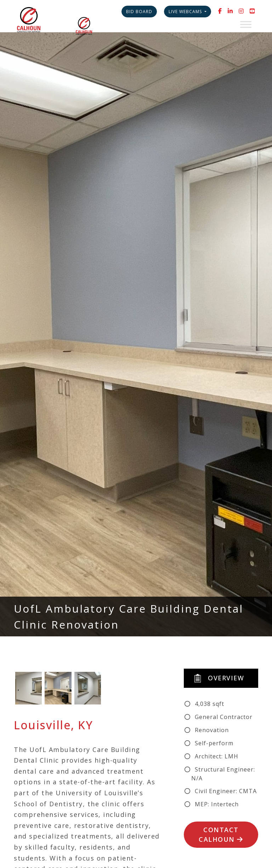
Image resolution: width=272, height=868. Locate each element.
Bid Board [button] (139, 12)
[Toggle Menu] (246, 24)
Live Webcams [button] (186, 12)
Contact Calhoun (221, 834)
